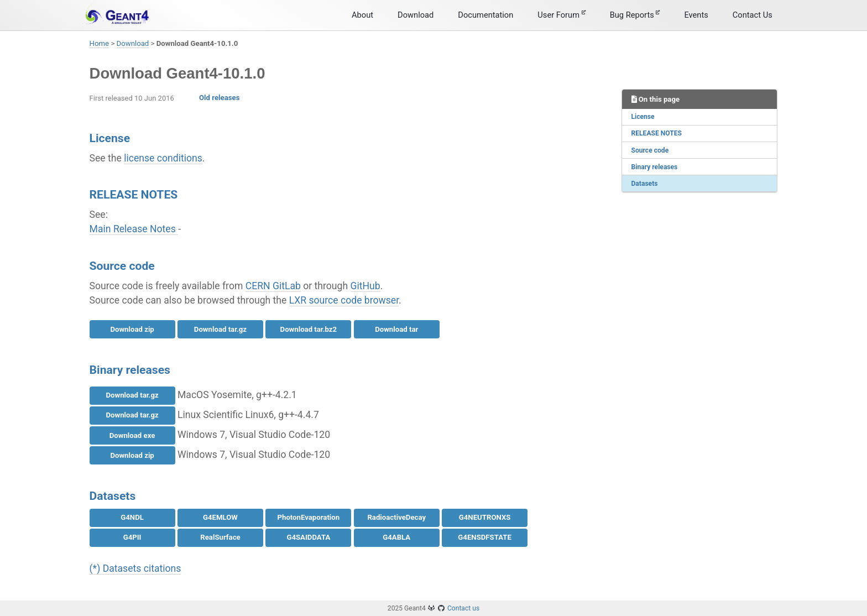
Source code (650, 150)
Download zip (132, 329)
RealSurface (220, 537)
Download (416, 15)
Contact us (463, 608)
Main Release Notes (134, 229)
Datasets (645, 184)
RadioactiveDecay (396, 517)
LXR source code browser (344, 300)
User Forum (561, 15)
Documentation (485, 15)
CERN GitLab (273, 286)
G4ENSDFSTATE (484, 537)
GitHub (365, 286)
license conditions (163, 158)
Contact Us (753, 15)
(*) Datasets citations (135, 568)
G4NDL (132, 517)
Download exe (132, 435)
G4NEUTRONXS (485, 517)
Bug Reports (635, 15)
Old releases (219, 98)
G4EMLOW (220, 517)
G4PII (132, 537)
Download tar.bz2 (309, 329)
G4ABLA (396, 537)
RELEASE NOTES (657, 133)
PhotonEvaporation (309, 517)
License (643, 117)
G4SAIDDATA (308, 537)
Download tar (396, 329)
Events (696, 15)
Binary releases (655, 167)
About (362, 15)
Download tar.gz (220, 329)
